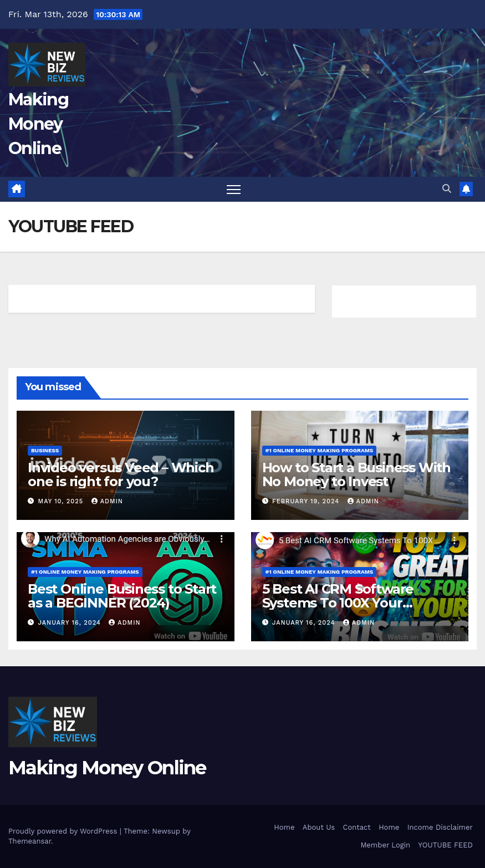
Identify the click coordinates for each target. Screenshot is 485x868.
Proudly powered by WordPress (64, 831)
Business (45, 450)
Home (284, 827)
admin (107, 501)
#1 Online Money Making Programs (320, 450)
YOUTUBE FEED (446, 845)
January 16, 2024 (71, 623)
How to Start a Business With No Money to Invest (356, 474)
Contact (357, 827)
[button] (447, 189)
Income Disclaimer (440, 827)
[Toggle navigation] (234, 189)
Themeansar (30, 841)
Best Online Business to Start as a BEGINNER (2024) (122, 596)
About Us (319, 827)
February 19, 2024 (307, 501)
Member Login (385, 845)
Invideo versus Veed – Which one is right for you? (121, 474)
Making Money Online (38, 124)
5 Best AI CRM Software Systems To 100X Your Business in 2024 (338, 603)
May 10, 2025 (62, 501)
